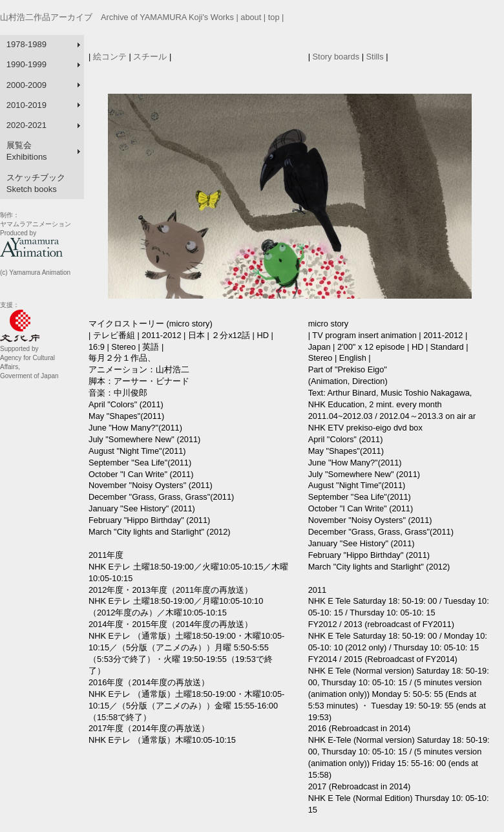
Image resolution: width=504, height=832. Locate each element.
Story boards (337, 57)
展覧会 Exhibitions (27, 151)
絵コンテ (110, 57)
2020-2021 (26, 125)
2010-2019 (26, 105)
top (274, 17)
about (251, 17)
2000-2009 (26, 85)
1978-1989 (26, 44)
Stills (375, 57)
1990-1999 (26, 64)
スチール (150, 57)
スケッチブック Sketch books (36, 183)
